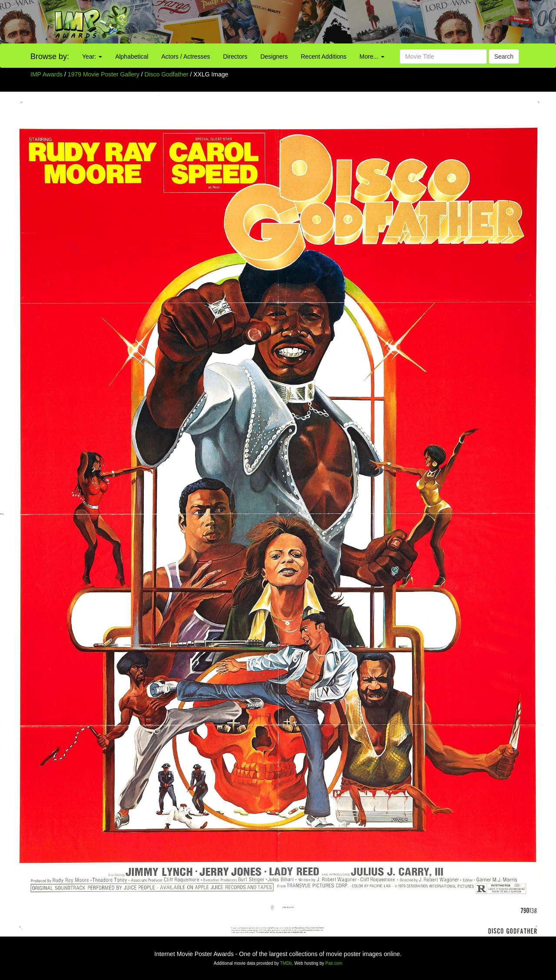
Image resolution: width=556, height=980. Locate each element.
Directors (235, 56)
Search (504, 56)
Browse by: (50, 56)
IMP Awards (46, 74)
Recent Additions (324, 56)
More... (372, 56)
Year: (92, 56)
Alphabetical (132, 56)
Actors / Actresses (185, 56)
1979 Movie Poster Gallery (104, 74)
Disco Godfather (167, 74)
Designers (274, 56)
